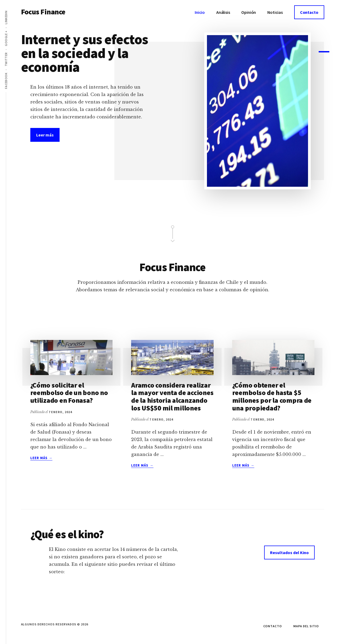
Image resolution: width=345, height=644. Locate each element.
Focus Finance (43, 12)
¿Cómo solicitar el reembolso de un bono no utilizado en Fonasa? (69, 393)
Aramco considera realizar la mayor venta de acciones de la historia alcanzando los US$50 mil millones (172, 396)
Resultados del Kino (289, 552)
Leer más (48, 135)
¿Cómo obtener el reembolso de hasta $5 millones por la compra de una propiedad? (272, 396)
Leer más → (41, 458)
